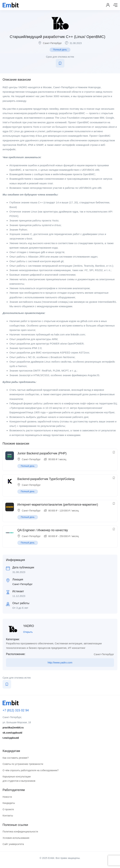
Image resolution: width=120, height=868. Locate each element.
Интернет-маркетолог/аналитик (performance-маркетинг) (58, 505)
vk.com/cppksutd (12, 733)
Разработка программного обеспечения (30, 643)
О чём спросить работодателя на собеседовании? (31, 770)
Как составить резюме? (16, 758)
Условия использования (16, 838)
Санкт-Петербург (52, 43)
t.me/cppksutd (11, 738)
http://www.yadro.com (60, 662)
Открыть (28, 632)
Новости (7, 797)
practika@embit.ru (13, 728)
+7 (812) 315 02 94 (16, 710)
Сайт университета (13, 844)
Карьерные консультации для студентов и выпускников (19, 779)
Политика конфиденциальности (20, 832)
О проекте (8, 809)
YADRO (29, 626)
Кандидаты (9, 803)
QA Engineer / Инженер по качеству (43, 530)
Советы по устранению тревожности (23, 764)
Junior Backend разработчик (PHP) (42, 453)
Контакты (8, 816)
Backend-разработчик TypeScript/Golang (46, 479)
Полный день (60, 50)
